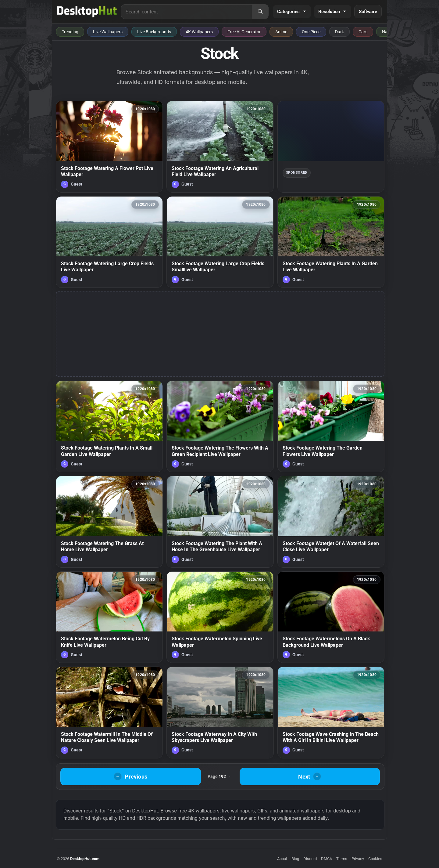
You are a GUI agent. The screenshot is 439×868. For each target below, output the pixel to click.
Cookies (375, 859)
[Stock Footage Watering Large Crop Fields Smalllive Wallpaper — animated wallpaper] (220, 242)
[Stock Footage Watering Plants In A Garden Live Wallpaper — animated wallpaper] (331, 242)
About (282, 859)
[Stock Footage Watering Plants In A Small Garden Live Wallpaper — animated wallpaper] (109, 426)
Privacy (358, 859)
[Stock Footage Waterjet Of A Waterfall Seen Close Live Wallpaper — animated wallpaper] (331, 522)
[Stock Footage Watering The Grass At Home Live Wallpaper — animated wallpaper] (109, 522)
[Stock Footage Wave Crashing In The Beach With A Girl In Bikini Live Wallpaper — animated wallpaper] (331, 712)
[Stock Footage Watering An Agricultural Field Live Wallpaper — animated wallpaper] (220, 146)
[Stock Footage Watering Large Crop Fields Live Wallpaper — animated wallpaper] (109, 242)
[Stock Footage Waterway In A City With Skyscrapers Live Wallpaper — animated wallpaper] (220, 712)
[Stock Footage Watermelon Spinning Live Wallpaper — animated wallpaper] (220, 617)
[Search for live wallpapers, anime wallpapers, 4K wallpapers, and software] (187, 12)
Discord (310, 859)
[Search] (260, 12)
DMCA (327, 859)
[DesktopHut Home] (87, 12)
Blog (295, 859)
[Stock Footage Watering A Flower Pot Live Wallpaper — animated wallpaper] (109, 146)
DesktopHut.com (85, 859)
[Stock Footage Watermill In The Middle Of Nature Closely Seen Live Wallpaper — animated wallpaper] (109, 712)
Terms (342, 859)
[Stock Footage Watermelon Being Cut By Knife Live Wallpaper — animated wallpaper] (109, 617)
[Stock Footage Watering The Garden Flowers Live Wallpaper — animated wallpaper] (331, 426)
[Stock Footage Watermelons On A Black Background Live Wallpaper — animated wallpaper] (331, 617)
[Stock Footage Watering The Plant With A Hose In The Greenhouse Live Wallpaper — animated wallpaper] (220, 522)
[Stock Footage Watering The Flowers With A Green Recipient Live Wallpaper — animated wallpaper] (220, 426)
